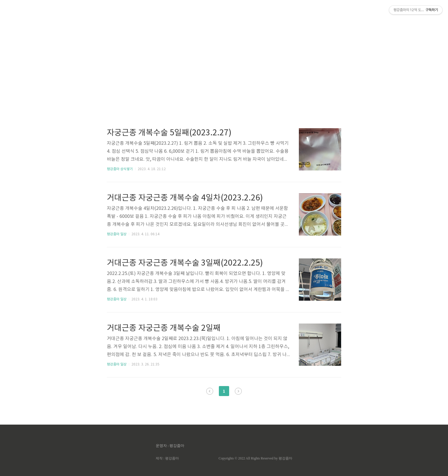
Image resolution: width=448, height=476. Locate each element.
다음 (238, 391)
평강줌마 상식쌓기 (120, 169)
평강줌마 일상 (117, 234)
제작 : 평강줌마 (167, 458)
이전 (210, 391)
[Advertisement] (224, 54)
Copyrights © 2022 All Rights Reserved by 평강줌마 (255, 458)
